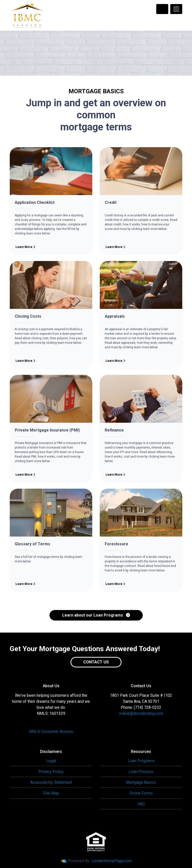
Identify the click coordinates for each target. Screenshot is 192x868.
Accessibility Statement (51, 782)
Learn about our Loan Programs (96, 615)
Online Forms (141, 793)
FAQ (141, 804)
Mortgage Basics (141, 782)
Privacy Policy (51, 772)
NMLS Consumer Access (51, 731)
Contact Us (96, 662)
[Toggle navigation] (176, 9)
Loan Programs (141, 761)
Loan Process (141, 772)
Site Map (51, 793)
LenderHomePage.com (112, 861)
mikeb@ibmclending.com (141, 713)
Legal (51, 761)
